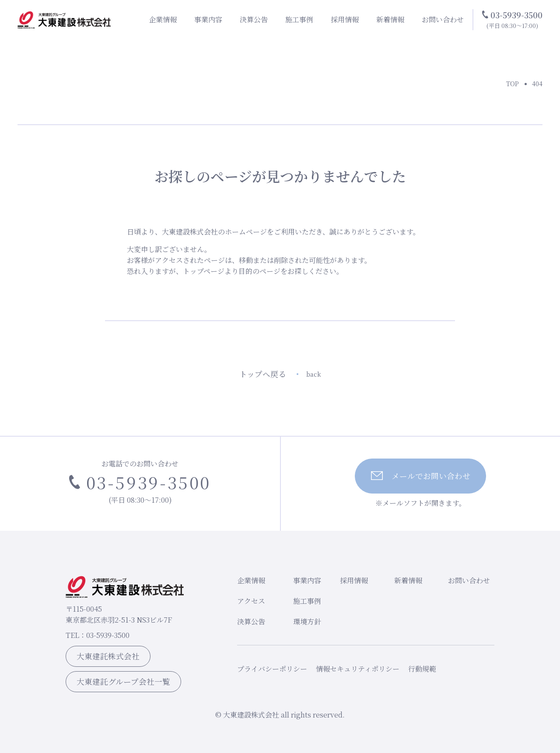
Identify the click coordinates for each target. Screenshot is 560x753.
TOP (513, 84)
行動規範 (422, 669)
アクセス (251, 601)
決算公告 (254, 19)
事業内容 (208, 19)
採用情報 (345, 19)
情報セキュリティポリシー (358, 669)
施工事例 (299, 19)
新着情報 (390, 19)
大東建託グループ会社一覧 (123, 681)
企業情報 (163, 19)
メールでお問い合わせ (421, 476)
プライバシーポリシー (272, 669)
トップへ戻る (280, 374)
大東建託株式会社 (108, 656)
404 (537, 84)
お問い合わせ (443, 19)
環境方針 (307, 622)
